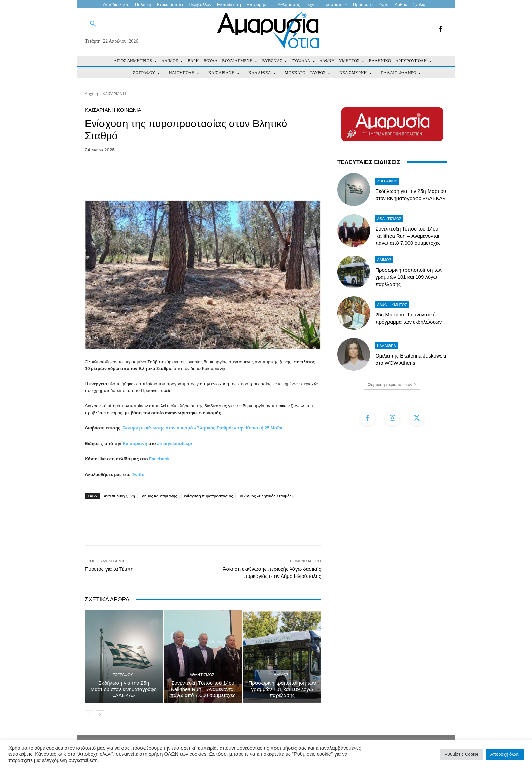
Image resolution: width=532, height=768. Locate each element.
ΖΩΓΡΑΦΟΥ (123, 675)
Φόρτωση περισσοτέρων (392, 385)
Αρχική (91, 94)
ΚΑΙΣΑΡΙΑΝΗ (114, 94)
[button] (93, 24)
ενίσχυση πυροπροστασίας (208, 496)
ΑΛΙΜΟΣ (281, 675)
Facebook (159, 459)
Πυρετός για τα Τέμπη (109, 569)
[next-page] (100, 715)
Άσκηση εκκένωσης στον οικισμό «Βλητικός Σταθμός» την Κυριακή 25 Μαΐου (203, 428)
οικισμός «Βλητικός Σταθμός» (267, 496)
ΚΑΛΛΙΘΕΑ (386, 346)
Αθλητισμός (202, 675)
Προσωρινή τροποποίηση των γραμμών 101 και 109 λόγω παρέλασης (282, 689)
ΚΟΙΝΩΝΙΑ (129, 110)
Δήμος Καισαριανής (159, 496)
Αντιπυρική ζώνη (119, 496)
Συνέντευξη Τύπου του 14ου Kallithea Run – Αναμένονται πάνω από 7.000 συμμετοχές (203, 689)
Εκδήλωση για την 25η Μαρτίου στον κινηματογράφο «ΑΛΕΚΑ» (124, 689)
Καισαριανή (135, 444)
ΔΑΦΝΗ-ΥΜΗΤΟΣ (392, 305)
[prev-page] (89, 715)
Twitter (139, 474)
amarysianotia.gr (175, 444)
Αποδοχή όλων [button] (505, 754)
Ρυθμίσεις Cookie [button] (461, 754)
